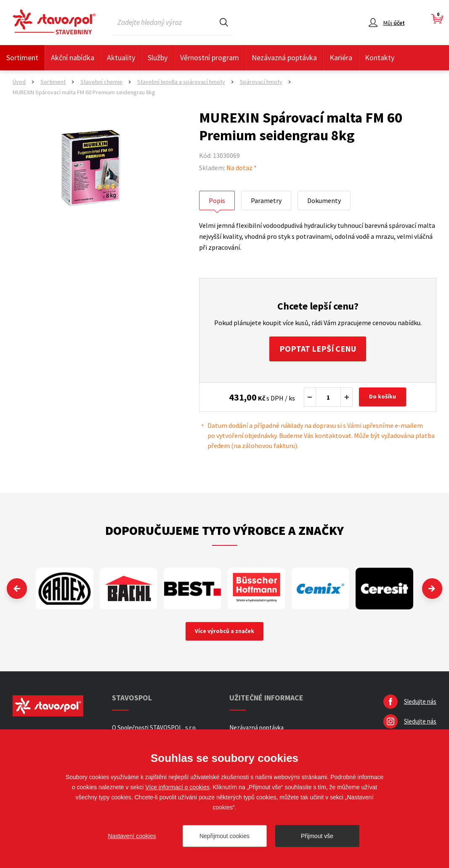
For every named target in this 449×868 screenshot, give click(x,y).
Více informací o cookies (177, 787)
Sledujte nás (420, 702)
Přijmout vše (317, 836)
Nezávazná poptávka (284, 57)
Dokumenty (324, 200)
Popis (217, 200)
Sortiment (22, 57)
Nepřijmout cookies (224, 836)
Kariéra (341, 57)
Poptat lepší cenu (318, 349)
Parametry (266, 200)
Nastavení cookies (132, 836)
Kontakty (380, 57)
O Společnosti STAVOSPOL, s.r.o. (154, 728)
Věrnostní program (210, 57)
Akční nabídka (73, 57)
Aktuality (121, 57)
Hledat (224, 22)
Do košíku (383, 398)
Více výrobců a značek (224, 632)
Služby (158, 57)
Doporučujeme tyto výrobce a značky (224, 531)
